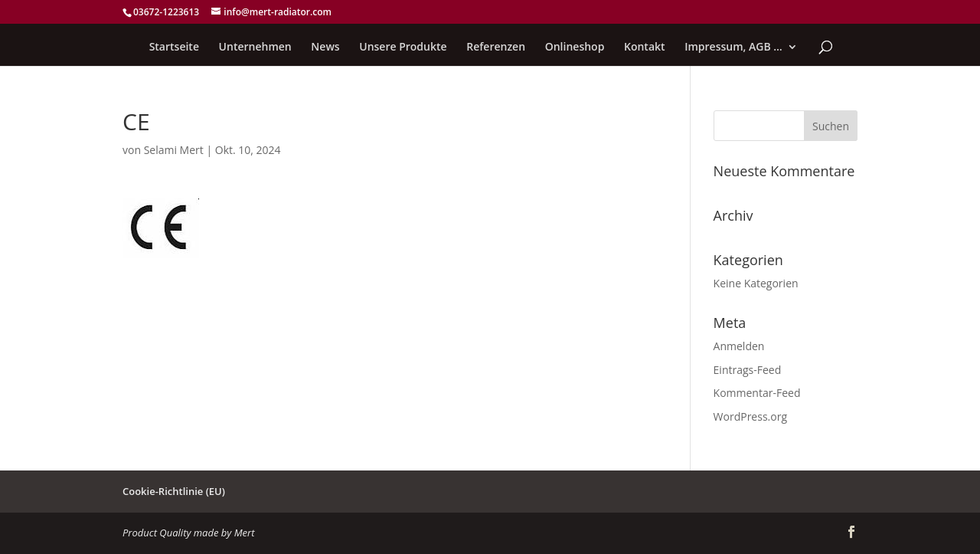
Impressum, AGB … (733, 48)
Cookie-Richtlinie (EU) (174, 491)
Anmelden (739, 346)
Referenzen (496, 48)
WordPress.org (750, 416)
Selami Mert (174, 150)
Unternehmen (255, 48)
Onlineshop (575, 48)
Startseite (174, 48)
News (325, 48)
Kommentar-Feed (757, 393)
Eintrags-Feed (748, 370)
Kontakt (645, 48)
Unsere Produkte (403, 48)
